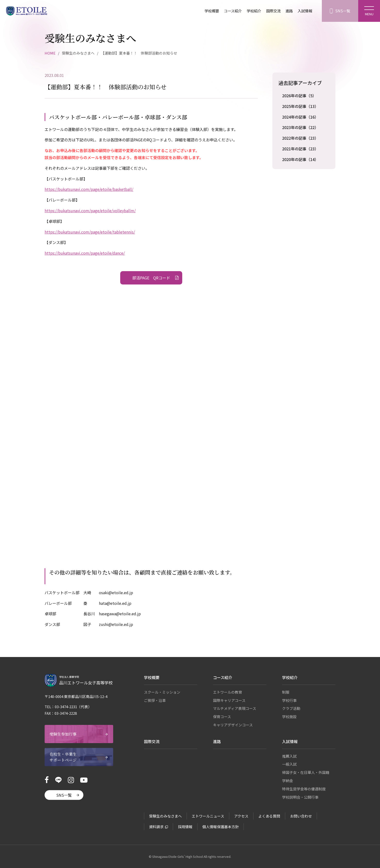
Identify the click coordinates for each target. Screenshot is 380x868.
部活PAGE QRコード (151, 278)
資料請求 (156, 827)
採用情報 (185, 827)
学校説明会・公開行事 (300, 797)
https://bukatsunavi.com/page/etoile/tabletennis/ (90, 232)
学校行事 (289, 700)
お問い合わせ (301, 816)
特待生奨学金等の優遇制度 (304, 789)
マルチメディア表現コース (235, 708)
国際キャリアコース (229, 700)
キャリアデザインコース (233, 725)
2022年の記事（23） (300, 138)
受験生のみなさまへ (165, 816)
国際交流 (271, 11)
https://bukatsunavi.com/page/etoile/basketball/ (89, 189)
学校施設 (289, 717)
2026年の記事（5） (299, 96)
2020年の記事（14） (300, 159)
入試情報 (304, 11)
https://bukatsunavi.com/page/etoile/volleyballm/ (90, 211)
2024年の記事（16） (300, 117)
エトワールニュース (208, 816)
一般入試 (289, 764)
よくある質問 (269, 816)
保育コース (222, 717)
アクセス (241, 816)
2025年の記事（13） (300, 106)
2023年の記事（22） (300, 127)
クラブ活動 (291, 708)
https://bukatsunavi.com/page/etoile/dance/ (85, 253)
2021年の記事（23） (300, 149)
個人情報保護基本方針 (221, 827)
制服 (286, 692)
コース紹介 (229, 11)
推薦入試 (289, 756)
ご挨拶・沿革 (155, 700)
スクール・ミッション (162, 692)
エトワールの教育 (228, 692)
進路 (288, 11)
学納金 (288, 781)
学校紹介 (251, 11)
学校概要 (207, 11)
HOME (50, 53)
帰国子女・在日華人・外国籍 (306, 772)
